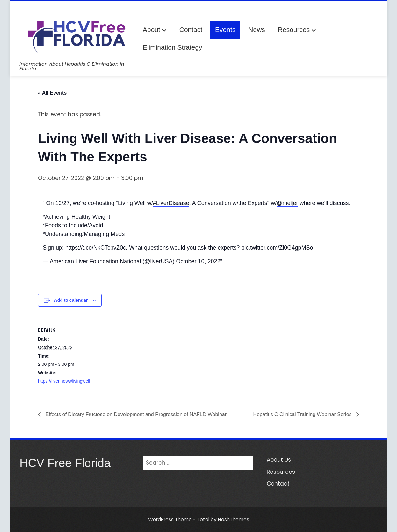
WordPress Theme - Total (179, 519)
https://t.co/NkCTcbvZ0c (96, 248)
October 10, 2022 (198, 261)
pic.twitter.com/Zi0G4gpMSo (277, 248)
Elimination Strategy (173, 47)
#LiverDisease (171, 203)
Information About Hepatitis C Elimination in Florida (72, 66)
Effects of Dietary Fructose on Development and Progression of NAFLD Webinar (135, 414)
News (257, 29)
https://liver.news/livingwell (64, 381)
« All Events (52, 93)
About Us (279, 460)
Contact (191, 29)
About (155, 30)
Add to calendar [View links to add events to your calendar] (71, 300)
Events (225, 29)
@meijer (287, 203)
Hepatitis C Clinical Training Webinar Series (303, 414)
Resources (297, 30)
